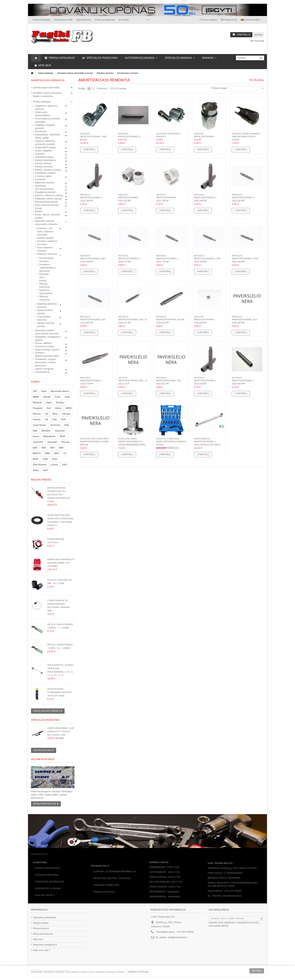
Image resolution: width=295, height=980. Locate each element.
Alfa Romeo (40, 465)
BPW (69, 408)
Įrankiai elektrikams (45, 160)
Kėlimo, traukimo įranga (48, 170)
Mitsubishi (49, 436)
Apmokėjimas (84, 20)
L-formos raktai (43, 176)
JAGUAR (38, 442)
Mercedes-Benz (60, 391)
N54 (52, 448)
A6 (47, 419)
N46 (35, 431)
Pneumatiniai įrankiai (46, 202)
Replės (39, 211)
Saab (36, 470)
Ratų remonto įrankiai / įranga (47, 207)
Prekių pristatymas (105, 20)
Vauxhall (60, 431)
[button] (141, 58)
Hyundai (52, 442)
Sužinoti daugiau (138, 972)
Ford (58, 397)
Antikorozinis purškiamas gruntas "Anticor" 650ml (59, 692)
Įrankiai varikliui (45, 238)
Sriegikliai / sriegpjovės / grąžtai (48, 338)
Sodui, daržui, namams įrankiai (48, 216)
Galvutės (40, 154)
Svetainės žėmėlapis (106, 885)
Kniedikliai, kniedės (45, 173)
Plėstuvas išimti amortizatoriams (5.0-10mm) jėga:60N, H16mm (131, 442)
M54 (57, 453)
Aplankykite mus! (43, 759)
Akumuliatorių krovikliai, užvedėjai (48, 120)
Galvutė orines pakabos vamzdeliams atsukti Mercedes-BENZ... (246, 137)
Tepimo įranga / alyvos (47, 350)
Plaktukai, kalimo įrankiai (48, 199)
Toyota (37, 419)
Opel (49, 402)
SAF (45, 470)
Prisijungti (257, 41)
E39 (64, 465)
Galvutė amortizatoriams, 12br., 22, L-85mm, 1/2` (94, 137)
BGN (35, 459)
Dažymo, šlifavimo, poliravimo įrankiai (45, 143)
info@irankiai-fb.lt (178, 937)
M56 (48, 453)
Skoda (47, 397)
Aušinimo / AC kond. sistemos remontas (45, 231)
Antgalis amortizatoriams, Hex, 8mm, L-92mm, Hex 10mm (93, 320)
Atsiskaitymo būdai (47, 875)
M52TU (37, 453)
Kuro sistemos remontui (45, 249)
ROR (63, 436)
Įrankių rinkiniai (43, 163)
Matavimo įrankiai (44, 183)
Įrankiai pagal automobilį (46, 87)
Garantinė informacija (50, 882)
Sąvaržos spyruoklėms (46, 292)
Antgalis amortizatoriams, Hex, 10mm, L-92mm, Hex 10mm (245, 320)
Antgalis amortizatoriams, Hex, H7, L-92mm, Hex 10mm (133, 320)
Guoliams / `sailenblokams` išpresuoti (46, 268)
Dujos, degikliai (43, 151)
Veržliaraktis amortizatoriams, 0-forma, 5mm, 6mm (205, 442)
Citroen (66, 414)
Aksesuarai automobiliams (43, 114)
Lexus (54, 465)
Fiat (54, 419)
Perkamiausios (41, 928)
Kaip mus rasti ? (45, 895)
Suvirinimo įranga (44, 346)
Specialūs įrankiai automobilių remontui (46, 223)
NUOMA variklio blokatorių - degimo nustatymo (48, 95)
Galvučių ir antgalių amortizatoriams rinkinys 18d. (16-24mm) (171, 442)
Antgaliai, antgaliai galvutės (45, 127)
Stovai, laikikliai (43, 343)
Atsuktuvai (41, 131)
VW (35, 391)
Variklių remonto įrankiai (46, 325)
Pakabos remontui (47, 254)
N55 (61, 448)
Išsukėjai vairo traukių (44, 277)
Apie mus (38, 939)
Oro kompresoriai (44, 189)
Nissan (37, 414)
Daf (49, 408)
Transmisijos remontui (44, 318)
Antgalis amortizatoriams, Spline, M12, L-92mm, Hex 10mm (170, 320)
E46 (44, 448)
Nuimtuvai (40, 186)
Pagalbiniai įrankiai (45, 192)
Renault (37, 402)
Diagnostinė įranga (45, 147)
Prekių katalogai (41, 20)
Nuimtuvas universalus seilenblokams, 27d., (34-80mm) (61, 563)
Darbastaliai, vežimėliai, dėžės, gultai (48, 136)
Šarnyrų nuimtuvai (44, 285)
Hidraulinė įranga (44, 157)
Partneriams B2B (63, 20)
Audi (44, 391)
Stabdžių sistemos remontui (47, 305)
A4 (47, 414)
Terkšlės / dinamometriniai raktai (47, 354)
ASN (45, 459)
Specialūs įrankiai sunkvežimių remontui (47, 332)
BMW (36, 397)
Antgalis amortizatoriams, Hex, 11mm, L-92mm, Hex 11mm (169, 381)
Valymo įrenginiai (44, 369)
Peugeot (38, 408)
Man (55, 414)
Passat (65, 442)
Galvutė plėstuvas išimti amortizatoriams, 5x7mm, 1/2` (95, 442)
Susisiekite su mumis (48, 888)
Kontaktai (124, 20)
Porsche (55, 425)
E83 (35, 448)
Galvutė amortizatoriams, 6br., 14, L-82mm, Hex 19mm (133, 381)
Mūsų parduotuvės (43, 934)
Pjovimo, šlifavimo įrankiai (49, 195)
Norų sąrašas (208, 20)
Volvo (58, 408)
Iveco (36, 436)
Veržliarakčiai (42, 372)
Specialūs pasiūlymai (45, 720)
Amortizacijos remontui (46, 260)
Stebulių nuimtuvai (44, 298)
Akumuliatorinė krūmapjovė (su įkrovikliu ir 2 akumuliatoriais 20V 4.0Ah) (59, 495)
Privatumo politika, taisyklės (112, 878)
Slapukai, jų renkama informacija (115, 872)
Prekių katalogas (42, 102)
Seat (67, 397)
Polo (55, 459)
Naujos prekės (41, 480)
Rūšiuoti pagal (219, 88)
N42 (67, 425)
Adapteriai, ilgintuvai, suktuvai (46, 107)
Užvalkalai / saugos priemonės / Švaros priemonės (46, 362)
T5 (65, 453)
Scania (60, 402)
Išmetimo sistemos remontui (47, 243)
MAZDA (46, 431)
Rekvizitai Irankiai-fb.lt (45, 945)
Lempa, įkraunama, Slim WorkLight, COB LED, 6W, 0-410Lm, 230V (60, 731)
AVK (63, 419)
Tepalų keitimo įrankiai (45, 312)
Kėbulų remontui (44, 167)
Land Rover (40, 425)
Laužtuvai (40, 179)
